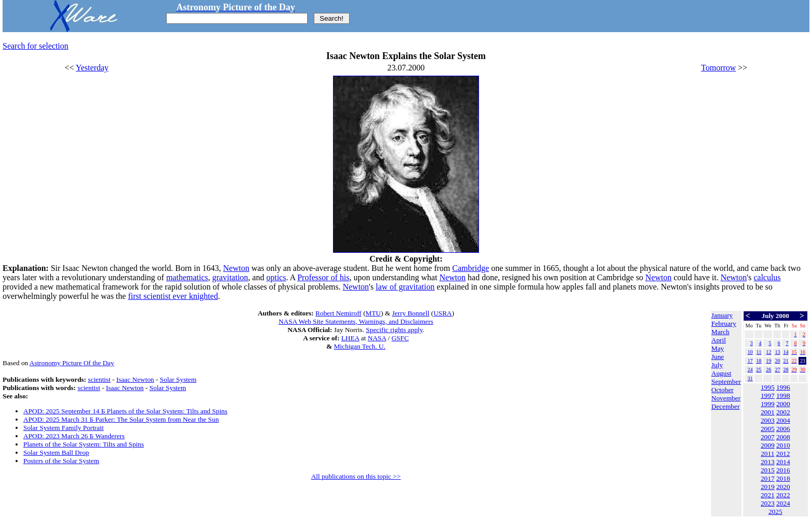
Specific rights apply (394, 330)
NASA (377, 338)
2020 (783, 487)
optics (276, 277)
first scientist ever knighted (173, 296)
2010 (783, 445)
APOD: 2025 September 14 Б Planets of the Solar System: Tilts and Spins (125, 411)
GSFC (400, 338)
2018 (783, 478)
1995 (768, 387)
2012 (783, 454)
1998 (783, 395)
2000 (783, 404)
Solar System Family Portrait (63, 428)
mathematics (187, 277)
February (724, 323)
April (719, 340)
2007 (768, 437)
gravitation (230, 277)
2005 (768, 429)
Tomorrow (719, 68)
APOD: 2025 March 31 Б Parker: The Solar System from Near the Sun (121, 419)
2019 (768, 487)
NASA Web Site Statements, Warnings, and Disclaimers (356, 321)
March (721, 332)
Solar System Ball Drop (56, 452)
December (726, 406)
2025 (775, 512)
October (723, 390)
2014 (783, 462)
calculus (767, 277)
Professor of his (323, 277)
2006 (783, 429)
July (717, 365)
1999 (768, 404)
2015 (768, 470)
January (722, 315)
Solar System (178, 379)
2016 (783, 470)
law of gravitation (405, 287)
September (726, 382)
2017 (768, 478)
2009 (768, 445)
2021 (768, 495)
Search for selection (35, 46)
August (722, 373)
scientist (99, 379)
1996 (783, 387)
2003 (768, 420)
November (726, 398)
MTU (373, 313)
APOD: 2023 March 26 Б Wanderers (74, 436)
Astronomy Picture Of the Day (72, 363)
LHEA (350, 338)
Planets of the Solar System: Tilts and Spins (84, 444)
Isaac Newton (135, 379)
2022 (783, 495)
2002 (783, 412)
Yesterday (92, 68)
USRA (443, 313)
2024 (783, 503)
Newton (236, 268)
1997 (768, 395)
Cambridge (470, 268)
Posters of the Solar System (61, 461)
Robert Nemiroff (338, 313)
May (718, 348)
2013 (768, 462)
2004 (783, 420)
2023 (768, 503)
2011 (767, 454)
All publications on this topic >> (356, 476)
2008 (783, 437)
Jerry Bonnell (411, 313)
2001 (768, 412)
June (718, 357)
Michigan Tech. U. (360, 346)
